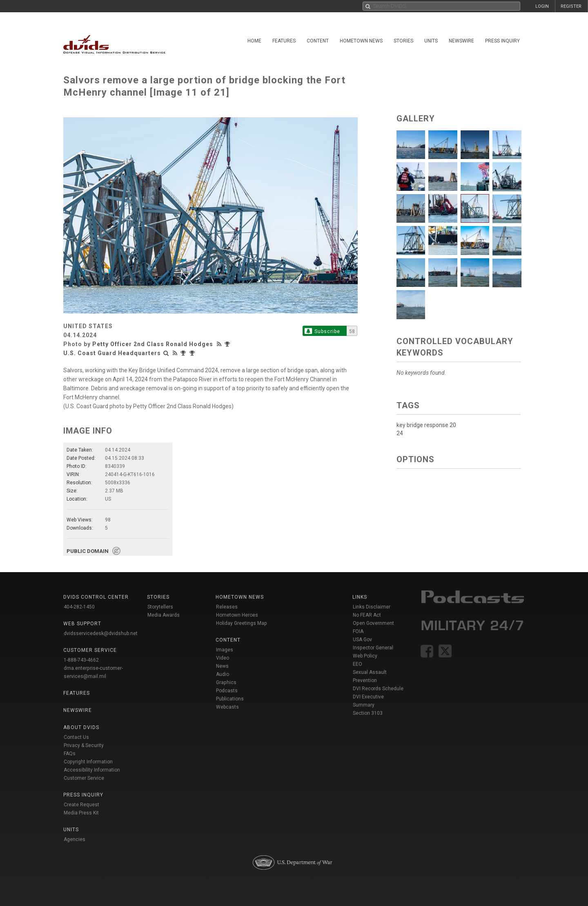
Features (284, 41)
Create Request (81, 805)
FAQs (70, 754)
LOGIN (542, 6)
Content (318, 41)
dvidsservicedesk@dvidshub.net (101, 633)
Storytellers (160, 607)
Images (225, 650)
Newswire (461, 41)
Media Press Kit (81, 813)
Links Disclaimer (372, 607)
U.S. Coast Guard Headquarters (112, 353)
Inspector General (373, 648)
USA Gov (362, 640)
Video (223, 658)
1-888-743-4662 (81, 660)
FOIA (358, 631)
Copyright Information (88, 762)
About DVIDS (81, 727)
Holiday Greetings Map (242, 623)
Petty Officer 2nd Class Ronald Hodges (153, 344)
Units (431, 41)
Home (254, 41)
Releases (227, 607)
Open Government (373, 623)
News (222, 666)
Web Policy (365, 656)
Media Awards (164, 615)
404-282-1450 (79, 607)
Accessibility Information (92, 770)
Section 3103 (368, 713)
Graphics (226, 682)
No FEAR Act (367, 615)
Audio (223, 674)
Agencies (75, 839)
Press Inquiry (502, 41)
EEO (357, 664)
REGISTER (571, 6)
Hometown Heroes (237, 615)
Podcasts (227, 691)
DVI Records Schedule (378, 689)
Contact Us (76, 737)
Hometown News (361, 41)
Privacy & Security (84, 745)
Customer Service (84, 778)
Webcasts (227, 707)
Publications (230, 699)
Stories (403, 41)
